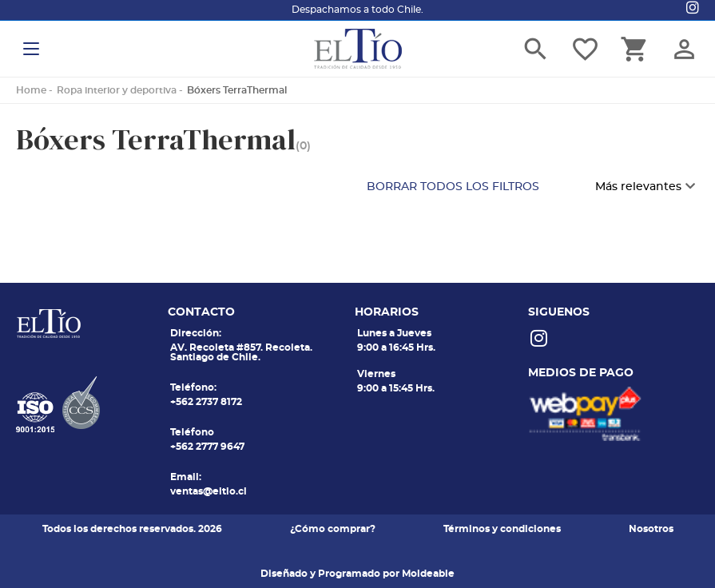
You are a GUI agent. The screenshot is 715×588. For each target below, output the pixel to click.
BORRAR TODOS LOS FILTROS (453, 187)
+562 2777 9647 (207, 447)
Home (31, 90)
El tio (358, 49)
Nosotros (651, 529)
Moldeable (428, 574)
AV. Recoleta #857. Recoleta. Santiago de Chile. (241, 352)
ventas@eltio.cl (209, 491)
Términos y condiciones (502, 529)
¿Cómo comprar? (333, 529)
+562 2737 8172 (206, 402)
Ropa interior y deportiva (117, 90)
